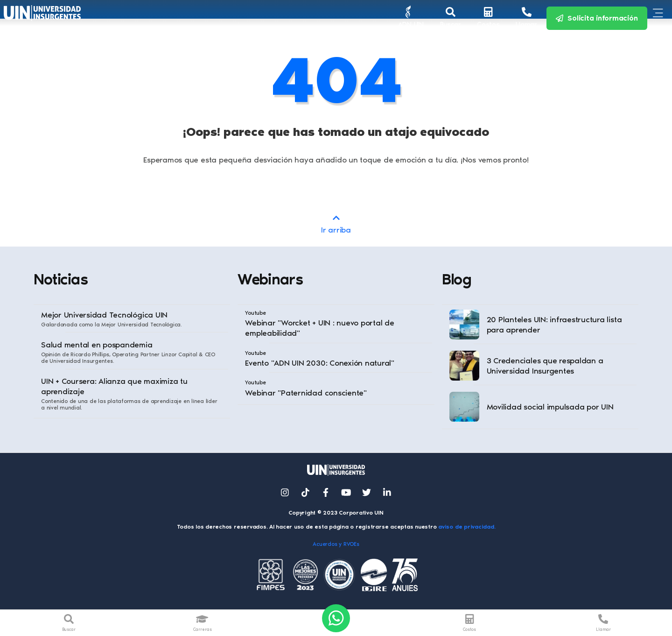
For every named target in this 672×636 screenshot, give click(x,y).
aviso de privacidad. (467, 527)
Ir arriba (336, 223)
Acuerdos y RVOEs (336, 544)
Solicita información (597, 18)
